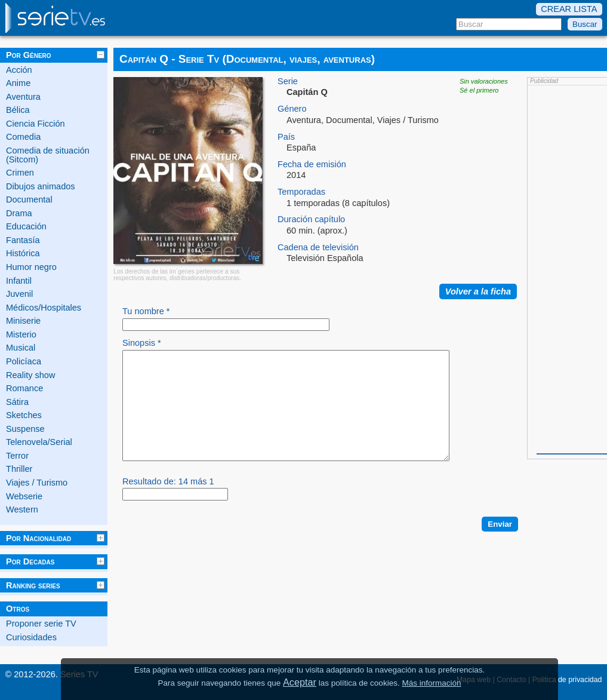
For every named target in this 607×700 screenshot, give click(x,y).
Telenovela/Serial (39, 442)
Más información (431, 683)
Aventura (23, 97)
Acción (19, 70)
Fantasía (23, 240)
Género (292, 109)
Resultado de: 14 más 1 (168, 503)
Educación (26, 226)
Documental (29, 199)
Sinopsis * (142, 343)
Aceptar (300, 682)
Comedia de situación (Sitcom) (48, 155)
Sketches (24, 415)
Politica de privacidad (567, 680)
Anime (18, 83)
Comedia (23, 137)
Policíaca (24, 361)
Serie (288, 82)
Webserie (24, 496)
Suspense (25, 429)
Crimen (20, 173)
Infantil (19, 281)
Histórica (23, 253)
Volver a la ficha (478, 291)
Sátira (17, 402)
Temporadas (301, 192)
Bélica (18, 110)
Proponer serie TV (41, 624)
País (286, 137)
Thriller (19, 469)
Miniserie (23, 321)
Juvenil (19, 294)
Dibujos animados (41, 186)
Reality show (30, 375)
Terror (17, 456)
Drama (19, 213)
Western (22, 509)
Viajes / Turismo (37, 483)
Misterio (21, 334)
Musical (21, 348)
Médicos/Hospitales (44, 308)
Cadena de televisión (318, 248)
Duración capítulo (311, 219)
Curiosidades (31, 637)
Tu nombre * (146, 311)
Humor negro (31, 267)
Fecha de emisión (312, 165)
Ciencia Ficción (36, 124)
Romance (24, 388)
